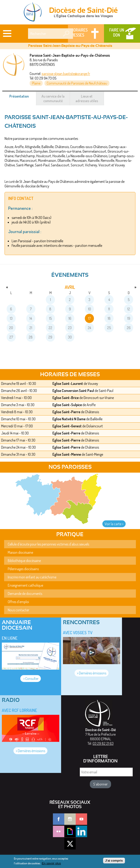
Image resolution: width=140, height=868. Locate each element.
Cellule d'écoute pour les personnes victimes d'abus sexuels (48, 544)
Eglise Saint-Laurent (68, 383)
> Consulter (31, 679)
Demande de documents (25, 594)
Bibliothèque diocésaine (24, 561)
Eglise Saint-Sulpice (67, 405)
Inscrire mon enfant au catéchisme (32, 577)
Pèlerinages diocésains (23, 569)
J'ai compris (114, 862)
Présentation (23, 99)
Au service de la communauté (53, 99)
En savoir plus (51, 864)
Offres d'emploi (18, 602)
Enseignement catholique (25, 585)
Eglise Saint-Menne (67, 454)
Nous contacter (18, 610)
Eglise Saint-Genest (67, 426)
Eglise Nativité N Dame (69, 419)
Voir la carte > (114, 524)
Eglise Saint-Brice (66, 398)
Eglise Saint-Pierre (66, 412)
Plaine (36, 83)
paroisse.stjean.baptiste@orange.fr (66, 74)
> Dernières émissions (92, 673)
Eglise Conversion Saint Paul (73, 391)
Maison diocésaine (20, 552)
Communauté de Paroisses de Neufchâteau (77, 83)
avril (70, 287)
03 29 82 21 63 (103, 743)
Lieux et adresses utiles (87, 99)
